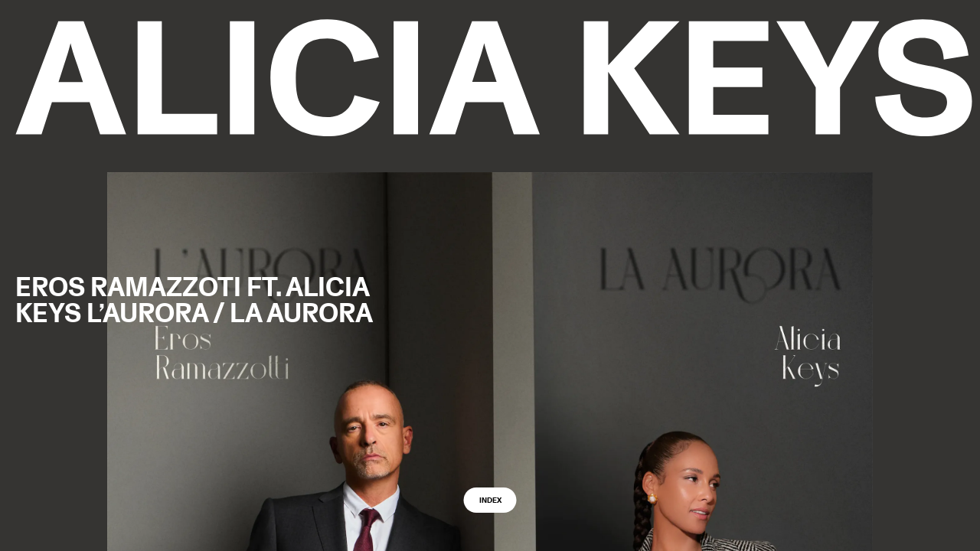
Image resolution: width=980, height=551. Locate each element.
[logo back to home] (494, 78)
